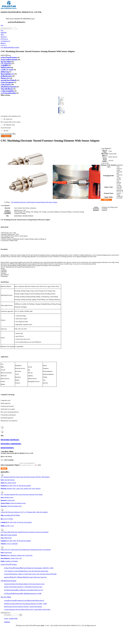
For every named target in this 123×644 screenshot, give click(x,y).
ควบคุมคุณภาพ (5, 41)
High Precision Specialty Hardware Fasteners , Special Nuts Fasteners (23, 607)
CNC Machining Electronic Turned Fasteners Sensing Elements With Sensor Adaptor (34, 202)
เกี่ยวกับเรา (4, 37)
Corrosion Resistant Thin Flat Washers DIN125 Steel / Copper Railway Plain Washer (27, 610)
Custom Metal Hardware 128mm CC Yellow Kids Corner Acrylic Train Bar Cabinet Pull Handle (30, 575)
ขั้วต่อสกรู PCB (5, 78)
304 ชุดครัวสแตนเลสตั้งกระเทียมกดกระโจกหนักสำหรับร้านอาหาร (24, 591)
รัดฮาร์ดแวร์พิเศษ (6, 62)
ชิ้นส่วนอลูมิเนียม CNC (7, 74)
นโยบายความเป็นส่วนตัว (8, 626)
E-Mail (6, 619)
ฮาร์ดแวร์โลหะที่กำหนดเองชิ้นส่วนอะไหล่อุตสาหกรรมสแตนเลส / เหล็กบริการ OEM (29, 568)
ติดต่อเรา (3, 43)
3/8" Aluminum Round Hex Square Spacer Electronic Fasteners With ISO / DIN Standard (25, 477)
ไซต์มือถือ (7, 623)
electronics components (11, 444)
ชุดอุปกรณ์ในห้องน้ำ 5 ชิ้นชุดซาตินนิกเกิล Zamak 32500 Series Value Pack (25, 578)
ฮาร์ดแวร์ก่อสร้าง (6, 85)
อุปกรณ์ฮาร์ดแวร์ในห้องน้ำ (9, 80)
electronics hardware (10, 440)
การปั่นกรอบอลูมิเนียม (7, 91)
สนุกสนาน (4, 45)
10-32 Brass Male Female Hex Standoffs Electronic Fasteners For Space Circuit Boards (25, 533)
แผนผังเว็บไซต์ (13, 619)
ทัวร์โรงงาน (4, 39)
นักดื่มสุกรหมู (5, 72)
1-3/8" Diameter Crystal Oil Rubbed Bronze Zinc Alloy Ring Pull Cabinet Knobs (26, 572)
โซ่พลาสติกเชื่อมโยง (7, 89)
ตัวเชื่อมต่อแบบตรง (6, 76)
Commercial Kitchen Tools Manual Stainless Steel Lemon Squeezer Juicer (24, 584)
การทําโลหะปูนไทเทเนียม (8, 93)
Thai (2, 25)
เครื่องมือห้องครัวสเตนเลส (8, 87)
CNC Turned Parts (6, 64)
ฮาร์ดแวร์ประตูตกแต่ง (7, 82)
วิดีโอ (2, 35)
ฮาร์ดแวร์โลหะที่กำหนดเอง (9, 57)
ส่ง (21, 615)
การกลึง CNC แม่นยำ (7, 70)
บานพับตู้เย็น (4, 65)
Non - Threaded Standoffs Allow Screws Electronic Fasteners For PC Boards (22, 495)
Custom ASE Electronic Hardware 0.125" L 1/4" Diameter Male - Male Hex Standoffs (24, 513)
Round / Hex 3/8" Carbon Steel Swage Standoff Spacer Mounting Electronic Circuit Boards (26, 550)
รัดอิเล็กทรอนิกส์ (14, 47)
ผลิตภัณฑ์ (4, 33)
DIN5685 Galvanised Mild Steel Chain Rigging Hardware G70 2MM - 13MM (25, 604)
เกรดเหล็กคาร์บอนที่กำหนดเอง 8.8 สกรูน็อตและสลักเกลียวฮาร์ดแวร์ (24, 601)
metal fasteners (7, 448)
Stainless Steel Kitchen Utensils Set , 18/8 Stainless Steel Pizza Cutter (23, 587)
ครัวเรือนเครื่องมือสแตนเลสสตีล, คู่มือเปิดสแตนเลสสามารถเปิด (23, 594)
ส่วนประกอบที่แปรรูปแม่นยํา (9, 60)
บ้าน (2, 30)
